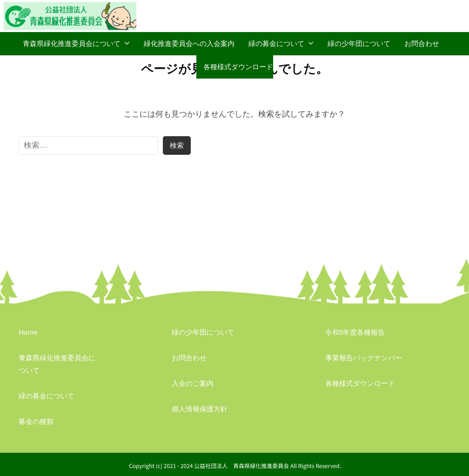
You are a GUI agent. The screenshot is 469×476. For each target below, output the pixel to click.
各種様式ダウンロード (238, 67)
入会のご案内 (193, 383)
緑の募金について (276, 43)
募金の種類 (36, 421)
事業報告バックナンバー (364, 358)
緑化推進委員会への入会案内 (189, 43)
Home (28, 332)
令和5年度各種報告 (355, 332)
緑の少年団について (359, 43)
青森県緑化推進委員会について (72, 43)
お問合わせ (422, 43)
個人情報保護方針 (200, 409)
